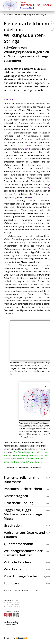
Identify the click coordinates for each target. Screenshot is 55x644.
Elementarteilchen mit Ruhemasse (24, 468)
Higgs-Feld (35, 252)
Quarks (34, 129)
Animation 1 (17, 363)
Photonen (23, 123)
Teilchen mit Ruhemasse (16, 126)
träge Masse (21, 262)
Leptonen (21, 129)
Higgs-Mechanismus (39, 259)
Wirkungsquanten (36, 110)
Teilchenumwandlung (23, 152)
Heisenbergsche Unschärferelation (21, 213)
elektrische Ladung (24, 191)
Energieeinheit (11, 181)
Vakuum (41, 107)
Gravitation (10, 310)
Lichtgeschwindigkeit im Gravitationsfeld (24, 288)
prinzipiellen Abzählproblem (28, 217)
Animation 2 (26, 423)
